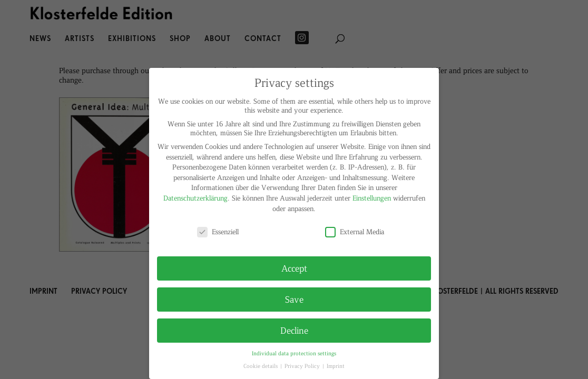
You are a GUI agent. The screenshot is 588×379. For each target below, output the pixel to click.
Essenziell (218, 231)
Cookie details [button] (261, 366)
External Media (355, 231)
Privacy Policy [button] (303, 366)
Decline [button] (294, 330)
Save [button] (294, 299)
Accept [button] (294, 268)
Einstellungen (372, 198)
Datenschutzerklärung (195, 198)
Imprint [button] (336, 366)
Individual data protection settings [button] (294, 353)
